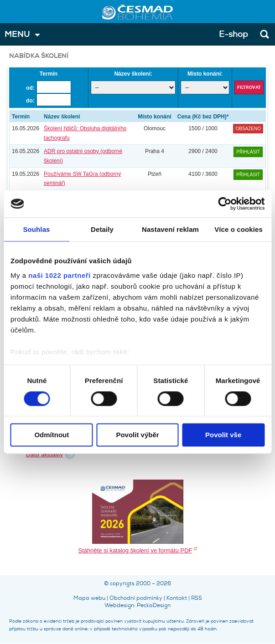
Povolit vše (223, 435)
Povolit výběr (137, 435)
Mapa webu (89, 598)
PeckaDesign (154, 605)
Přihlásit (248, 152)
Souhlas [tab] (36, 229)
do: (30, 101)
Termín (49, 74)
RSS (197, 598)
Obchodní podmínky (136, 598)
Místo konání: (205, 74)
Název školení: (133, 74)
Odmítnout (52, 435)
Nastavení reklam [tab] (170, 229)
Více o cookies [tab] (239, 229)
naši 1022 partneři (60, 275)
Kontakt (177, 598)
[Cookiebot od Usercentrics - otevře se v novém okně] (225, 204)
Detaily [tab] (102, 229)
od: (30, 88)
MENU (17, 34)
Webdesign (119, 605)
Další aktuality (44, 454)
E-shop (233, 34)
